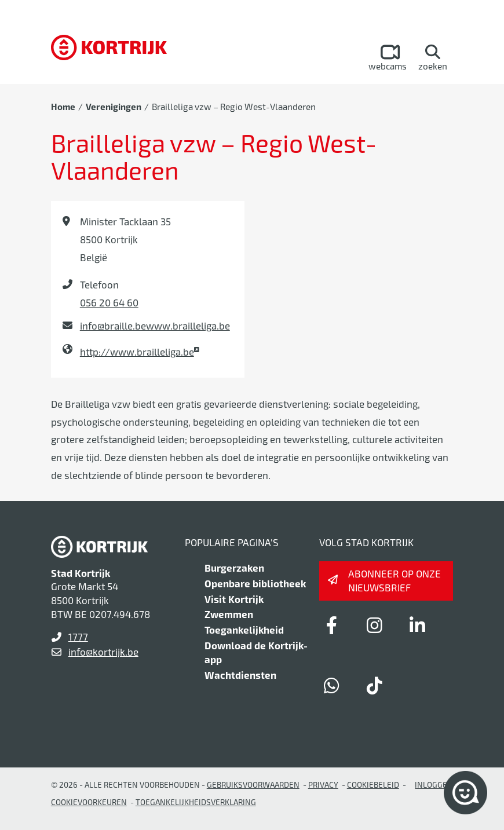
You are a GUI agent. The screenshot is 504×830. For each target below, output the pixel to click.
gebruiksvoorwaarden (253, 785)
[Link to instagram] (375, 625)
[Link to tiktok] (375, 685)
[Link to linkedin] (418, 625)
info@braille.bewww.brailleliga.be (155, 326)
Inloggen (434, 785)
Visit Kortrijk (234, 599)
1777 (78, 637)
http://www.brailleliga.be (137, 352)
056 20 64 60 (109, 302)
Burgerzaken (234, 568)
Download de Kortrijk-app (256, 652)
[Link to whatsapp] (332, 685)
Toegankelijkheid (244, 630)
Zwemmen (229, 614)
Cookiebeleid (373, 785)
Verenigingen (114, 107)
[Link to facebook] (332, 625)
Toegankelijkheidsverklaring (196, 802)
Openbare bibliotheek (255, 583)
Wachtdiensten (240, 675)
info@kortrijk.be (103, 652)
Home (63, 107)
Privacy (323, 785)
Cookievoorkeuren (89, 802)
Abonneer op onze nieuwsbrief (395, 580)
